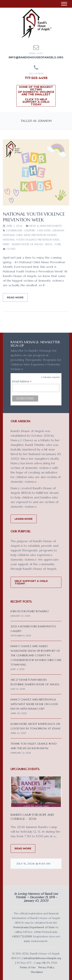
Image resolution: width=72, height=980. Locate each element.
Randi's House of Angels (28, 244)
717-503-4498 (36, 78)
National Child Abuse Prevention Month (30, 235)
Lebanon (58, 231)
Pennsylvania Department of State (34, 927)
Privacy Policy (46, 967)
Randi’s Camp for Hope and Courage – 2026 (32, 817)
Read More (15, 297)
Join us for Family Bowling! (30, 611)
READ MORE (23, 848)
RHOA (49, 244)
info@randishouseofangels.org (36, 57)
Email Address (22, 382)
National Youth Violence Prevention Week (34, 217)
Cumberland (14, 231)
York (58, 244)
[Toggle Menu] (64, 4)
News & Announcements (46, 226)
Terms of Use (28, 967)
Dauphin (30, 231)
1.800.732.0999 (22, 936)
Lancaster (44, 231)
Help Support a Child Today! (31, 582)
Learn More (24, 519)
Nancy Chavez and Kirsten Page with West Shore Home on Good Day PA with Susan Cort (34, 704)
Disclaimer (37, 972)
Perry (6, 244)
